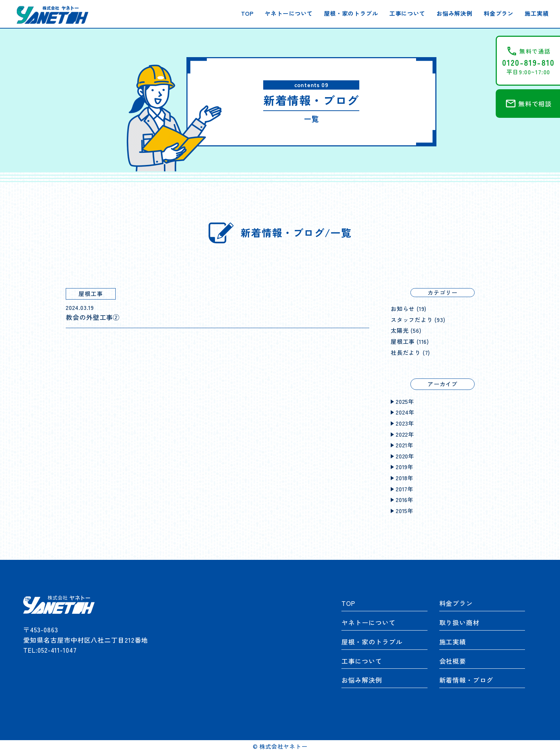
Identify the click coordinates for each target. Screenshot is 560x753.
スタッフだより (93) (418, 320)
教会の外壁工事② (93, 317)
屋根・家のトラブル (351, 13)
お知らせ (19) (409, 308)
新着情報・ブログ (466, 680)
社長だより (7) (410, 352)
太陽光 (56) (406, 330)
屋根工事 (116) (410, 341)
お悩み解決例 (454, 13)
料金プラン (499, 13)
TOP (247, 13)
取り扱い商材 (459, 622)
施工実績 (537, 13)
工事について (407, 13)
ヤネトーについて (289, 13)
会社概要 (453, 661)
